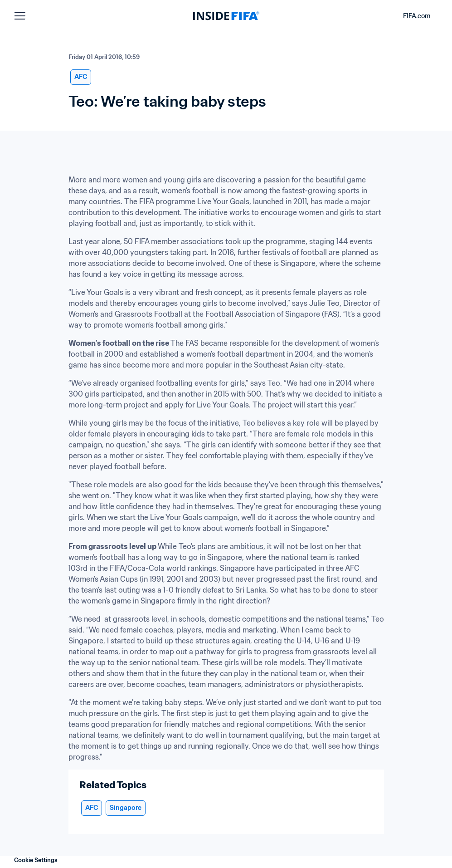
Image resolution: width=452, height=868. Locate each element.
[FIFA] (226, 16)
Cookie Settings (36, 860)
